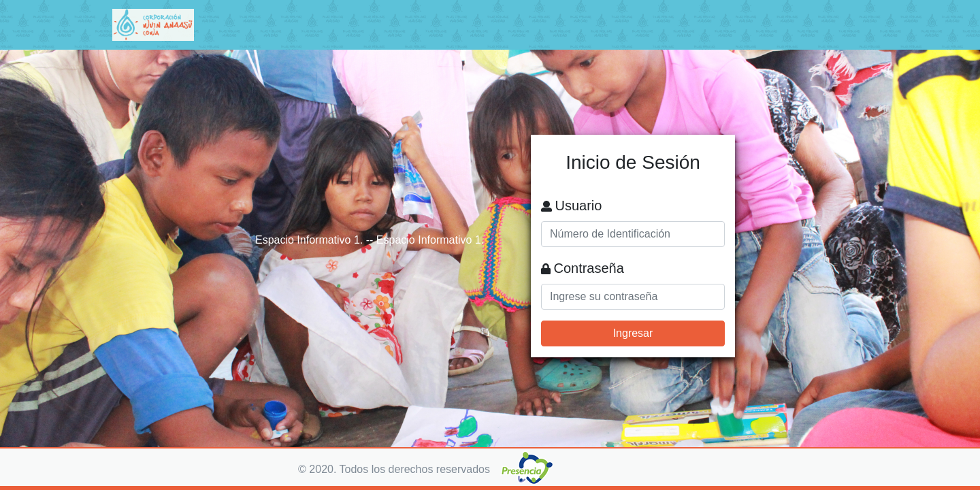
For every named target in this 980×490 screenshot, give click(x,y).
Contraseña (588, 268)
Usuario (578, 206)
